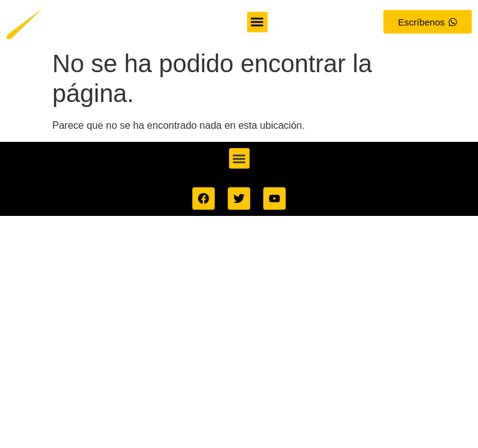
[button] (257, 22)
